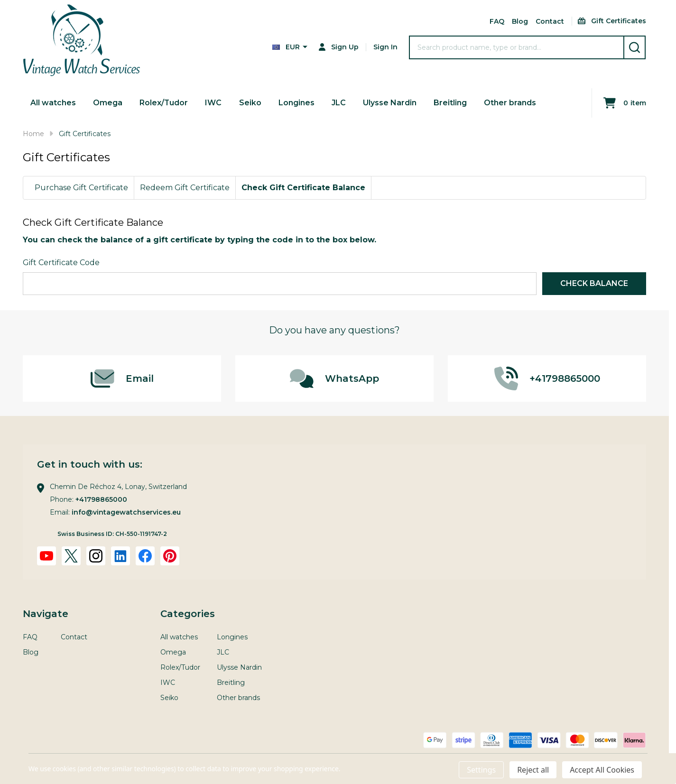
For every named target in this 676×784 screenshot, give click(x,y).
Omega (108, 103)
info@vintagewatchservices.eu (126, 512)
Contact (550, 21)
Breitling (450, 103)
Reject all (533, 770)
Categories (188, 614)
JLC (339, 103)
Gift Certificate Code (61, 263)
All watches (53, 103)
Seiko (250, 103)
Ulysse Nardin (390, 103)
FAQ (497, 21)
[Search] (634, 47)
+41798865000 (101, 499)
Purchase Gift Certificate (81, 188)
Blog (520, 21)
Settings (481, 770)
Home (33, 134)
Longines (296, 103)
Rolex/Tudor (164, 103)
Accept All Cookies (602, 770)
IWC (214, 103)
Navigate (46, 614)
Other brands (510, 103)
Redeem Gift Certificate (185, 188)
